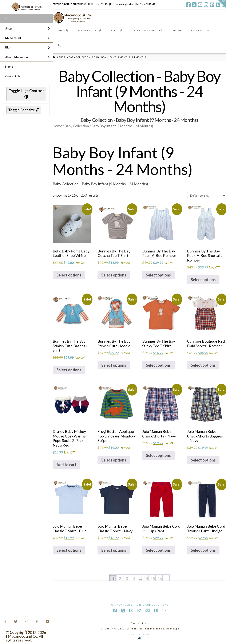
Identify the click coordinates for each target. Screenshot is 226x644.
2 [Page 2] (120, 578)
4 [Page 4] (134, 578)
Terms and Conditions (152, 605)
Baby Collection (77, 126)
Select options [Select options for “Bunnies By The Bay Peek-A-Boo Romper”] (158, 275)
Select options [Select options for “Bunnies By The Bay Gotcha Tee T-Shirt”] (114, 275)
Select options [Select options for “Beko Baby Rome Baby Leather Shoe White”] (69, 275)
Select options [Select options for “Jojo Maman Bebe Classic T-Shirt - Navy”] (114, 550)
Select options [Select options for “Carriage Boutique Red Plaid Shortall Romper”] (203, 365)
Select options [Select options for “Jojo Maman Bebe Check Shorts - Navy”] (158, 455)
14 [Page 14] (146, 578)
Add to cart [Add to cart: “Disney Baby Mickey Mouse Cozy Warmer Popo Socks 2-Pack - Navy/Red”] (66, 465)
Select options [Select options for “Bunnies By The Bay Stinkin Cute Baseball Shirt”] (69, 370)
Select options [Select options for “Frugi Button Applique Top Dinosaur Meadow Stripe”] (114, 460)
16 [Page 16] (160, 578)
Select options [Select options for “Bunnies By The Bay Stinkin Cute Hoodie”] (114, 365)
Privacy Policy (122, 605)
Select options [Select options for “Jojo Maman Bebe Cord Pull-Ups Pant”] (158, 550)
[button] (222, 4)
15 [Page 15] (153, 578)
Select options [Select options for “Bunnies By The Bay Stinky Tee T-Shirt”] (158, 365)
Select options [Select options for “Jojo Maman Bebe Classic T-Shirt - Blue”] (69, 550)
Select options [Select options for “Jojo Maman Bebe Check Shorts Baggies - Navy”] (203, 460)
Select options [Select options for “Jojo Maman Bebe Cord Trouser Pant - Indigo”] (203, 550)
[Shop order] (207, 196)
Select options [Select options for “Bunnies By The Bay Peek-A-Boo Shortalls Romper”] (203, 280)
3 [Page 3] (127, 578)
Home (57, 126)
